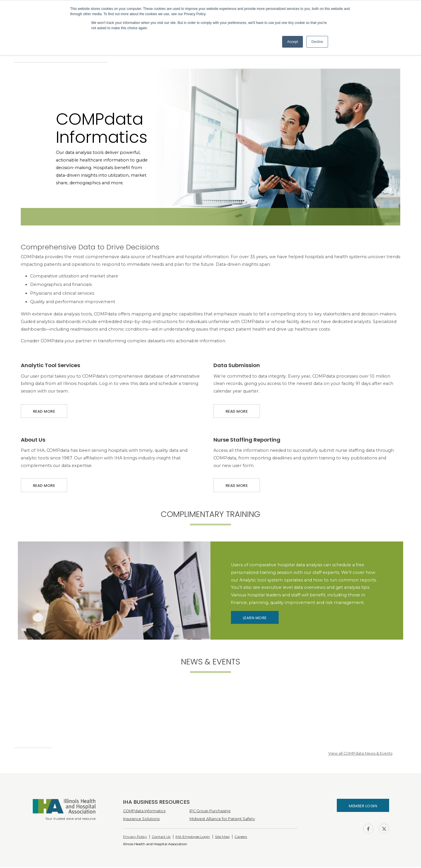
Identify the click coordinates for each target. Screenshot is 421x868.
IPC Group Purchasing (210, 812)
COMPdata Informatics (144, 812)
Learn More (255, 619)
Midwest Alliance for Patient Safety (222, 820)
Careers (241, 837)
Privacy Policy (135, 837)
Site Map (222, 837)
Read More (44, 410)
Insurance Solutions (141, 820)
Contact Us (161, 837)
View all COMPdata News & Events (360, 754)
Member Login (363, 807)
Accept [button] (293, 42)
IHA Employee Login (193, 837)
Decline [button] (317, 42)
